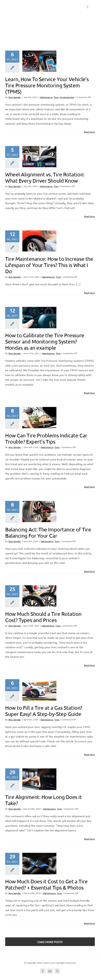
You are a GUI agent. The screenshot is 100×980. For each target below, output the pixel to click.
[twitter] (57, 971)
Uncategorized (67, 97)
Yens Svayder (15, 97)
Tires (16, 29)
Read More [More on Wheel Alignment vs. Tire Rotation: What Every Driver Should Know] (89, 216)
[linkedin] (50, 971)
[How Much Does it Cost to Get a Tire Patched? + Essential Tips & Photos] (39, 863)
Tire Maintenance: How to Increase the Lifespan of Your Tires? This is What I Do (49, 265)
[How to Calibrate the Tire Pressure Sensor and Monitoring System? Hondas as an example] (39, 318)
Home (8, 29)
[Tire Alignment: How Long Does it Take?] (39, 779)
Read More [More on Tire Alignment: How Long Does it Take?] (89, 839)
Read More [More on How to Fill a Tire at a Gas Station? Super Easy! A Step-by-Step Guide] (89, 754)
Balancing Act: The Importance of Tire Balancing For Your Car (48, 533)
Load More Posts (50, 942)
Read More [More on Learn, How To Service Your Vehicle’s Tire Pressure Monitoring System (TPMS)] (89, 132)
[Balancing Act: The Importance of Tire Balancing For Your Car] (39, 511)
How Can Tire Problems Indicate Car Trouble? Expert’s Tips (46, 438)
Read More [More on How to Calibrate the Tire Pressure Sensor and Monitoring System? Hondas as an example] (89, 393)
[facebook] (43, 971)
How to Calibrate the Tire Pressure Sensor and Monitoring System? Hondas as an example (45, 341)
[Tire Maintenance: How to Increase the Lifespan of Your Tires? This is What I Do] (39, 241)
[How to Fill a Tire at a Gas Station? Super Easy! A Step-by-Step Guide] (39, 690)
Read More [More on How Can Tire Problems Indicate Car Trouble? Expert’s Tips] (89, 487)
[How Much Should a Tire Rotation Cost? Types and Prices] (39, 596)
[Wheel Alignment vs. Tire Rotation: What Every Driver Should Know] (39, 157)
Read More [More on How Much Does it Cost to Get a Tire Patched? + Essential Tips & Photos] (89, 923)
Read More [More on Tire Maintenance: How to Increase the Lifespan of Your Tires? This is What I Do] (89, 293)
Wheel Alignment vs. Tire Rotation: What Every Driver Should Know (45, 178)
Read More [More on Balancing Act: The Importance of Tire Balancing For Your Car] (89, 571)
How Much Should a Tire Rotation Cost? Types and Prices (43, 617)
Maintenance (46, 97)
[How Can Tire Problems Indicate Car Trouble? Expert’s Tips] (39, 418)
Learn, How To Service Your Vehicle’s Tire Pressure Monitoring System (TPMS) (47, 85)
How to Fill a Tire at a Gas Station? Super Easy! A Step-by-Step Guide (44, 711)
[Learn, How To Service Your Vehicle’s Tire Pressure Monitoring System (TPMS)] (39, 61)
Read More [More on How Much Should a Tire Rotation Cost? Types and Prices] (89, 665)
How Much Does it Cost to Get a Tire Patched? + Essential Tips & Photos (46, 884)
